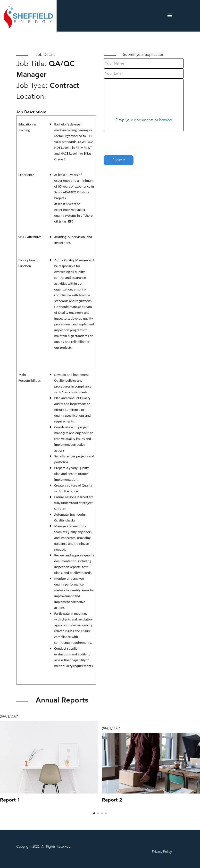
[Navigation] (170, 16)
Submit (119, 160)
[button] (94, 813)
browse (166, 120)
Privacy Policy (162, 852)
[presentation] (141, 141)
